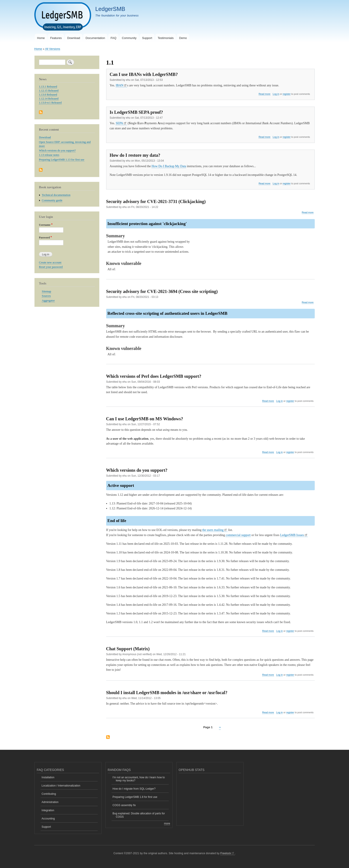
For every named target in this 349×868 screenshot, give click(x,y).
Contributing (49, 794)
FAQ (114, 38)
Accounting (48, 819)
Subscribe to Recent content (41, 170)
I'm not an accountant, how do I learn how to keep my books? (139, 779)
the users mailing (215, 530)
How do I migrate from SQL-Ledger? (134, 789)
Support (147, 38)
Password (44, 238)
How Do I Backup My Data (169, 166)
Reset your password (51, 267)
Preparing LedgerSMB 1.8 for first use (135, 797)
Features (56, 38)
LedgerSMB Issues (294, 535)
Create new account (50, 262)
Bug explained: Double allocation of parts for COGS (139, 815)
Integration (48, 810)
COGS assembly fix (124, 805)
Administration (50, 802)
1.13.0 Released (48, 95)
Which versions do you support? (57, 150)
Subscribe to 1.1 (108, 737)
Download (74, 38)
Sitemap (47, 291)
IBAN (121, 85)
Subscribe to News (41, 113)
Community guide (52, 200)
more (167, 823)
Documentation (95, 38)
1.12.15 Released (49, 91)
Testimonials (166, 38)
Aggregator (48, 301)
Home (41, 38)
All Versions (53, 49)
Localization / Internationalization (61, 786)
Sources (46, 296)
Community (129, 38)
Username (45, 225)
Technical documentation (56, 195)
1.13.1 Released (48, 87)
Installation (48, 777)
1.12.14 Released (49, 99)
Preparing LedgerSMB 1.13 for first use (62, 160)
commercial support (238, 535)
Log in (276, 94)
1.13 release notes (49, 155)
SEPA (121, 123)
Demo (183, 38)
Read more (265, 94)
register (287, 94)
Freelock (228, 853)
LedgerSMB (110, 9)
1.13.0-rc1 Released (50, 103)
